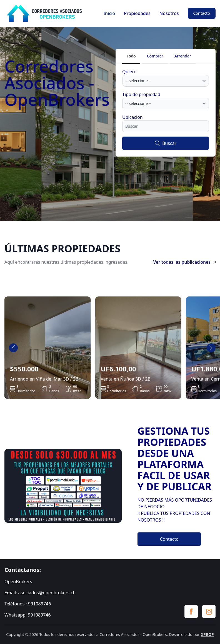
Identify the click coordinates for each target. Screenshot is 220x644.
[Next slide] (211, 348)
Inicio (109, 13)
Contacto (202, 13)
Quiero (129, 72)
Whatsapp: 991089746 (28, 615)
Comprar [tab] (155, 56)
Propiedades (137, 13)
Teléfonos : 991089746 (28, 604)
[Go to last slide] (13, 348)
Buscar (166, 143)
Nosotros (169, 13)
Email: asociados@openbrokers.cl (39, 593)
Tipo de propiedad (141, 94)
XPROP (207, 634)
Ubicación (132, 117)
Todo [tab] (131, 56)
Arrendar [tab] (183, 56)
